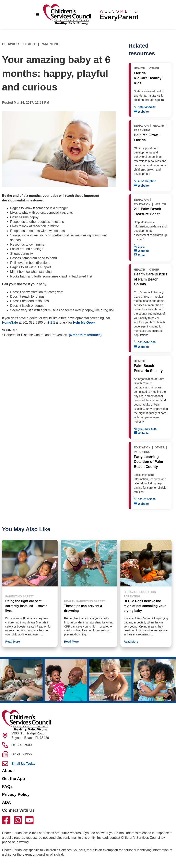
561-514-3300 (145, 499)
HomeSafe (10, 323)
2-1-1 (51, 323)
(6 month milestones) (85, 335)
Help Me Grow (84, 323)
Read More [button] (13, 642)
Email (140, 255)
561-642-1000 (145, 342)
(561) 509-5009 (146, 429)
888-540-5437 (145, 107)
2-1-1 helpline (145, 181)
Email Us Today (23, 764)
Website (141, 111)
